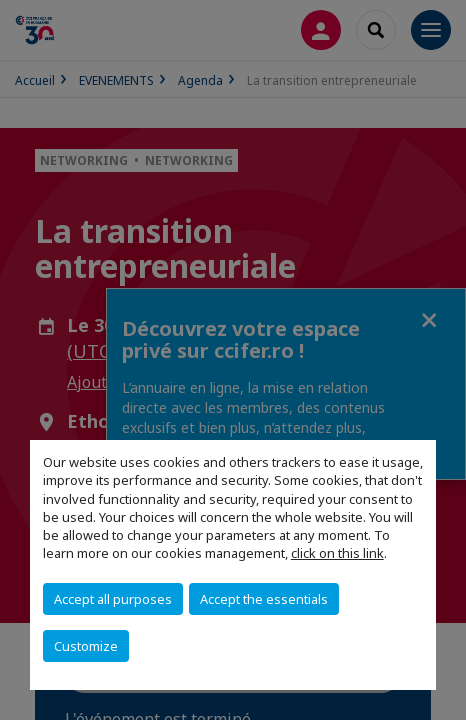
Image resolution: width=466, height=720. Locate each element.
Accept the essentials (264, 599)
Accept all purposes (113, 599)
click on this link (337, 553)
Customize (86, 646)
